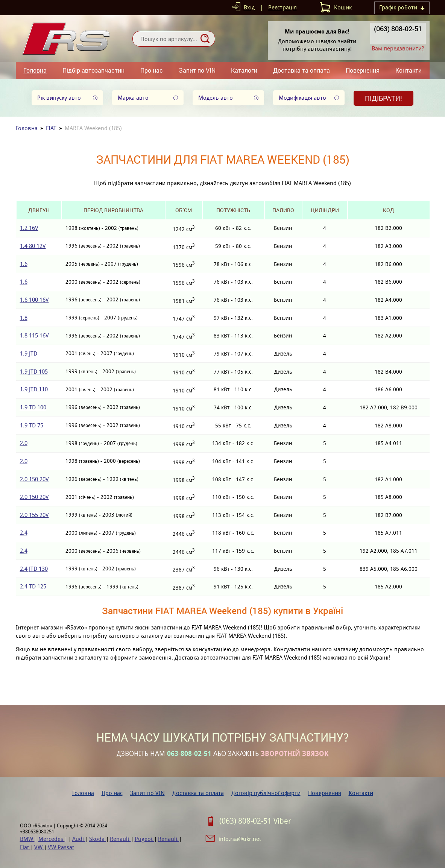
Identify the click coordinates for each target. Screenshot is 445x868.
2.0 (24, 443)
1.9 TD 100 (33, 407)
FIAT (51, 128)
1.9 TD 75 (32, 425)
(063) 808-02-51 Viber (255, 821)
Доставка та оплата (301, 70)
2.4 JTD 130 (34, 569)
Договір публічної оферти (266, 793)
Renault (120, 839)
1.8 (24, 318)
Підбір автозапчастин (93, 70)
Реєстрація (282, 7)
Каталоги (244, 70)
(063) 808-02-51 (398, 29)
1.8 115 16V (34, 335)
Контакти (409, 70)
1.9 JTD (29, 353)
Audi (79, 839)
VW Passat (61, 847)
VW (39, 847)
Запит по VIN (197, 70)
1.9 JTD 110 (34, 389)
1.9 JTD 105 (34, 372)
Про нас (152, 70)
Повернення (363, 70)
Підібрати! (383, 98)
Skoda (98, 839)
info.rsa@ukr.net (240, 839)
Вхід (249, 7)
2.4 (24, 533)
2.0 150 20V (34, 479)
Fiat (25, 847)
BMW (27, 839)
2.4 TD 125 (33, 586)
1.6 (24, 264)
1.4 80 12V (33, 246)
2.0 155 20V (34, 515)
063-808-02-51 (189, 754)
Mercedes (52, 839)
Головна (35, 70)
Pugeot (144, 839)
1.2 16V (29, 228)
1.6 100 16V (34, 300)
